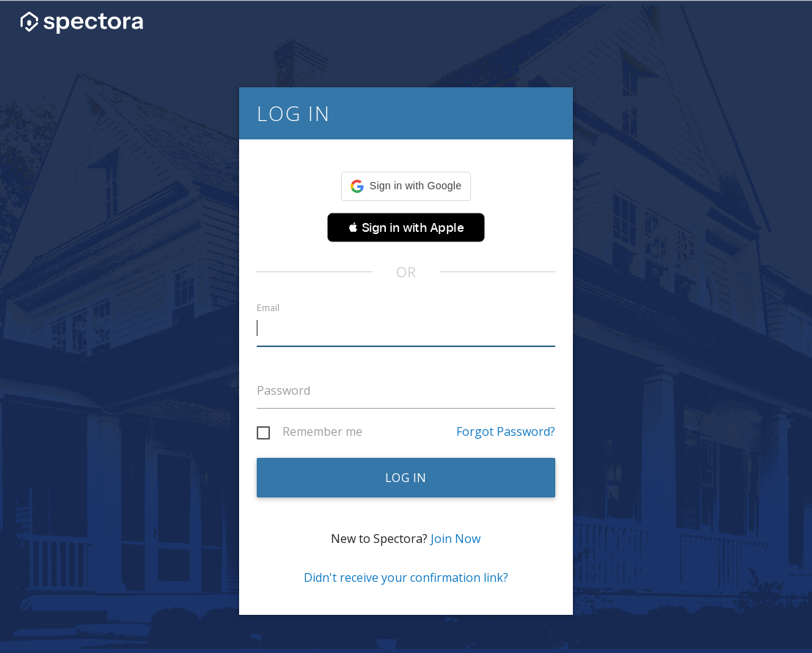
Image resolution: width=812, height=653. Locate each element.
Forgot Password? (506, 431)
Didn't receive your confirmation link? (406, 577)
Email (268, 308)
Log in (406, 478)
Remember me (322, 432)
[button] (406, 186)
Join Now (456, 539)
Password (284, 390)
